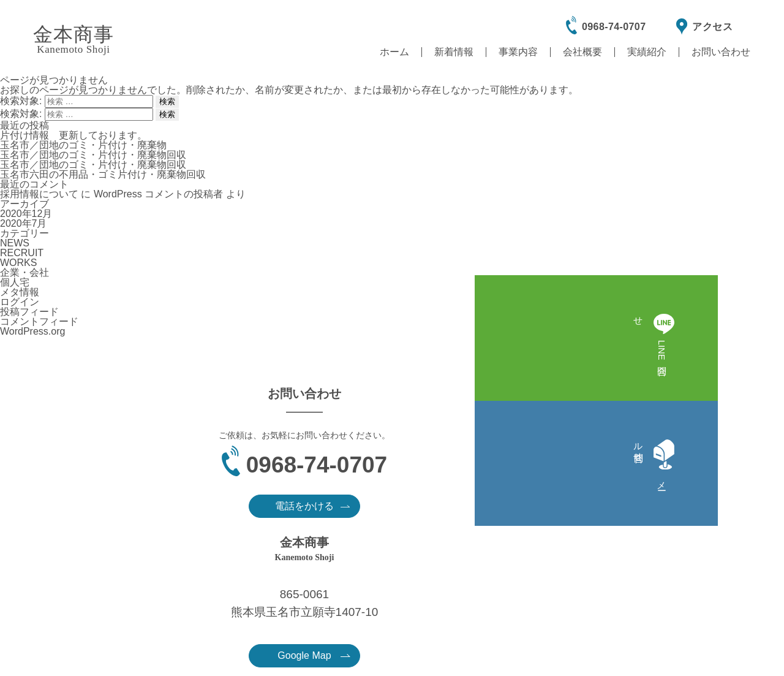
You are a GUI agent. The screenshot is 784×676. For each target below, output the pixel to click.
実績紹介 (647, 52)
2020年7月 (24, 223)
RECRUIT (22, 253)
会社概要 (582, 52)
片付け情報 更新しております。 (73, 135)
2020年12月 (26, 214)
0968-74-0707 (614, 27)
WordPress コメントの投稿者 (158, 194)
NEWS (15, 243)
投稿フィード (29, 312)
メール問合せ (766, 351)
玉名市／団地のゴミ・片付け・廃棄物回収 (93, 155)
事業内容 (518, 52)
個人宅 (15, 282)
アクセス (712, 27)
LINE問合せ (766, 276)
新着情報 (454, 52)
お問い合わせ (721, 52)
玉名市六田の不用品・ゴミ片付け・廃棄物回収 (103, 174)
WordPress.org (32, 331)
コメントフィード (39, 321)
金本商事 (73, 40)
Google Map (555, 517)
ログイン (20, 302)
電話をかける (247, 516)
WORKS (18, 263)
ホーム (394, 52)
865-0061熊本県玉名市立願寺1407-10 (545, 465)
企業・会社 (24, 272)
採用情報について (39, 194)
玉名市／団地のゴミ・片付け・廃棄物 (83, 145)
